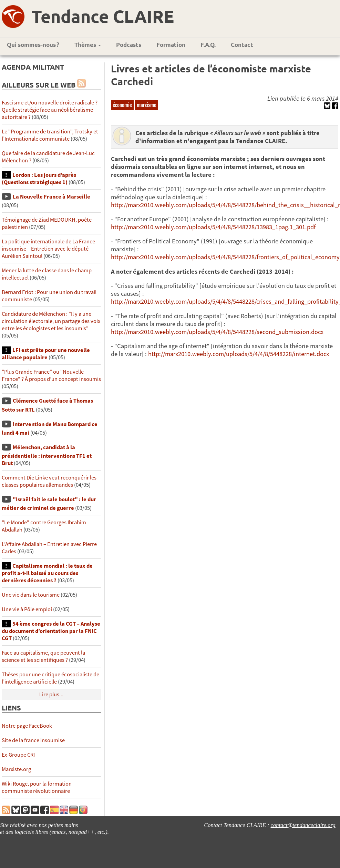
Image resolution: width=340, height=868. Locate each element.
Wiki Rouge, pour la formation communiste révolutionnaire (37, 787)
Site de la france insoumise (33, 740)
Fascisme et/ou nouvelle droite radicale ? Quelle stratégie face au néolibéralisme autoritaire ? (50, 110)
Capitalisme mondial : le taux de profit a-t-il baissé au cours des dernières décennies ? (47, 573)
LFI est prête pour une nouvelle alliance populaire (46, 354)
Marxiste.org (16, 769)
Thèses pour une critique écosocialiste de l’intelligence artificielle (50, 678)
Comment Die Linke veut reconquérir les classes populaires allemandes (49, 481)
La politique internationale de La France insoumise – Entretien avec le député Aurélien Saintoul (48, 249)
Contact (242, 45)
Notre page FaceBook (27, 726)
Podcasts (129, 45)
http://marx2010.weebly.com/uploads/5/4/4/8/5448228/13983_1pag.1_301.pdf (213, 227)
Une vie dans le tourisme (31, 595)
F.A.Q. (208, 45)
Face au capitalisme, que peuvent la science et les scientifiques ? (43, 656)
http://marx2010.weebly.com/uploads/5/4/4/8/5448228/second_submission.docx (217, 332)
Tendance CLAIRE (103, 16)
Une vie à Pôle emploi (27, 609)
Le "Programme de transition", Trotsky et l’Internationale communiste (50, 135)
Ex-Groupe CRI (18, 755)
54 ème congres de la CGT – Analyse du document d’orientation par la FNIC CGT (51, 631)
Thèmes (88, 45)
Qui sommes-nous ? (33, 45)
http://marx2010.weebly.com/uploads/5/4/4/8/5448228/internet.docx (239, 354)
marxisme (147, 105)
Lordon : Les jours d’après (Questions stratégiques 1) (39, 179)
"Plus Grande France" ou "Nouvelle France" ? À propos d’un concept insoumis (51, 375)
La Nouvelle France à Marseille (51, 197)
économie (122, 105)
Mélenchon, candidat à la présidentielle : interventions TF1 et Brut (47, 455)
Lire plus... (51, 694)
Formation (171, 45)
